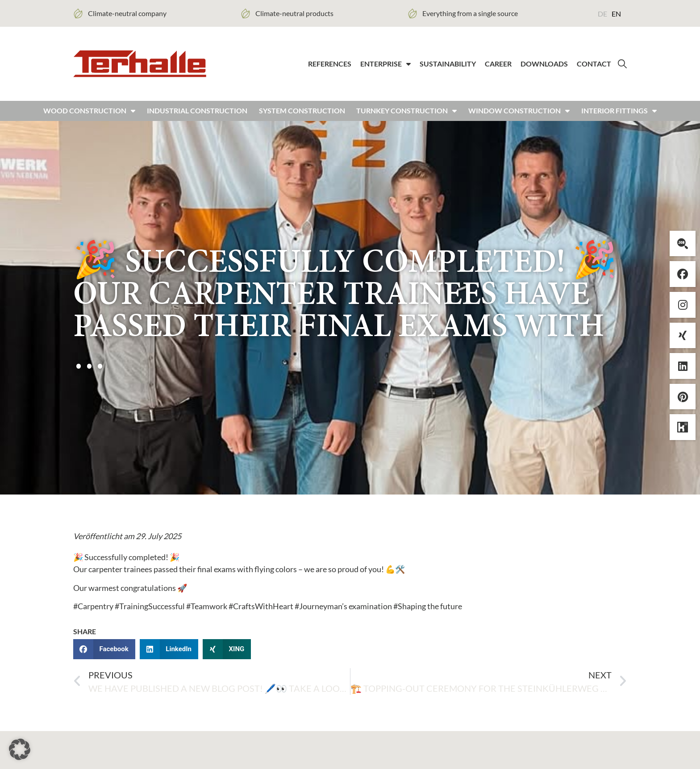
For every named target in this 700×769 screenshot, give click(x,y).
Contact (594, 64)
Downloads (544, 64)
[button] (104, 651)
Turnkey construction (406, 113)
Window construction (519, 113)
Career (498, 64)
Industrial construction (197, 113)
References (330, 64)
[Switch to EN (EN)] (616, 13)
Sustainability (448, 64)
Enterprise (385, 65)
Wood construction (89, 113)
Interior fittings (619, 113)
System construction (302, 113)
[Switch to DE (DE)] (602, 13)
